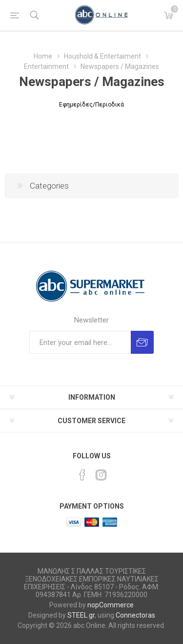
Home (43, 56)
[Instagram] (101, 475)
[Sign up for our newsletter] (80, 342)
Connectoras (135, 615)
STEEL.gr (81, 615)
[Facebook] (82, 475)
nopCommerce (111, 605)
